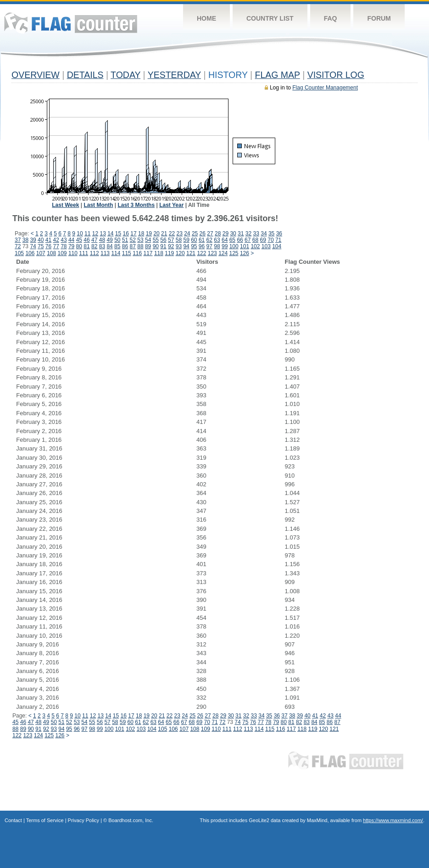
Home (206, 18)
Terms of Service (45, 820)
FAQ (331, 18)
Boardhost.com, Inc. (131, 820)
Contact (13, 820)
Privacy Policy (84, 820)
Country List (270, 18)
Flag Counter (71, 23)
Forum (379, 18)
